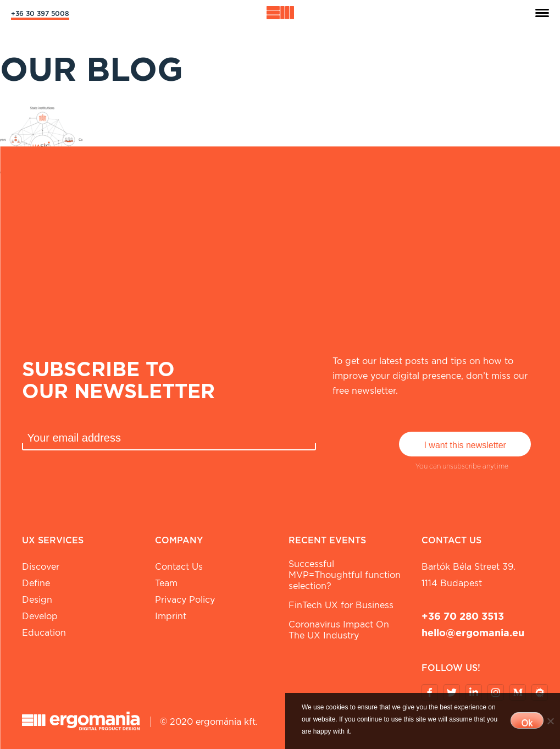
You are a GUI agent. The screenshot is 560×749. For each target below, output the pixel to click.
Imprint (171, 616)
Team (166, 583)
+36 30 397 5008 (40, 13)
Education (44, 633)
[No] (550, 721)
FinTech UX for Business (341, 605)
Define (36, 583)
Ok (527, 723)
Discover (41, 567)
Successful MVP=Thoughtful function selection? (345, 575)
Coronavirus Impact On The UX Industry (339, 630)
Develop (40, 616)
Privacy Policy (185, 600)
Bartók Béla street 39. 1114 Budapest (468, 575)
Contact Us (179, 567)
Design (37, 600)
